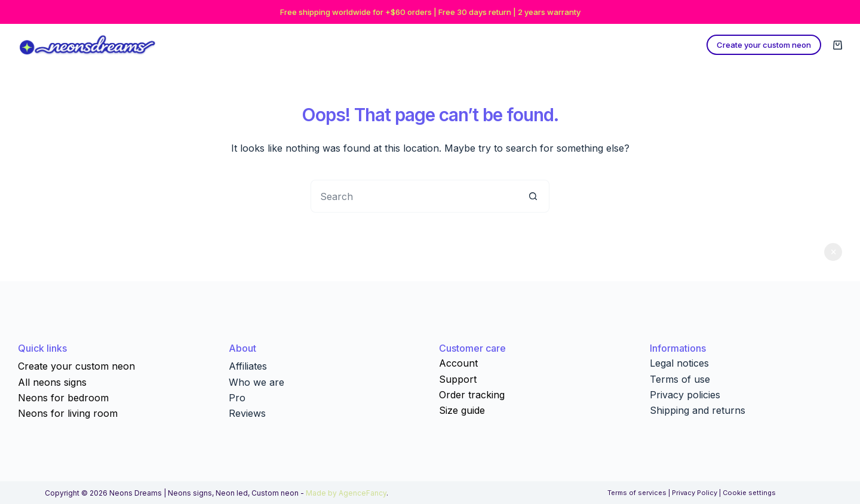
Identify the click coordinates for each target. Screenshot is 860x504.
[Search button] (533, 196)
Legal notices (679, 363)
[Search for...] (414, 196)
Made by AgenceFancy (346, 493)
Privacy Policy (695, 493)
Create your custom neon (764, 45)
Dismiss (833, 252)
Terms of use (680, 379)
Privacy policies (685, 395)
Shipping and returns (698, 410)
